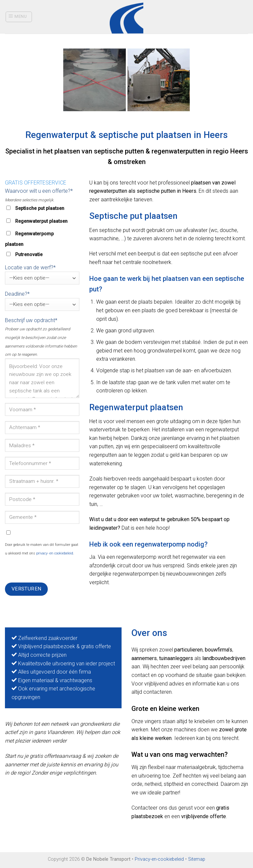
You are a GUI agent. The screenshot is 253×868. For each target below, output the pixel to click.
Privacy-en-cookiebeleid (159, 859)
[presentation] (55, 570)
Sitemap (197, 859)
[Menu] (19, 17)
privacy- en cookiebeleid (55, 553)
